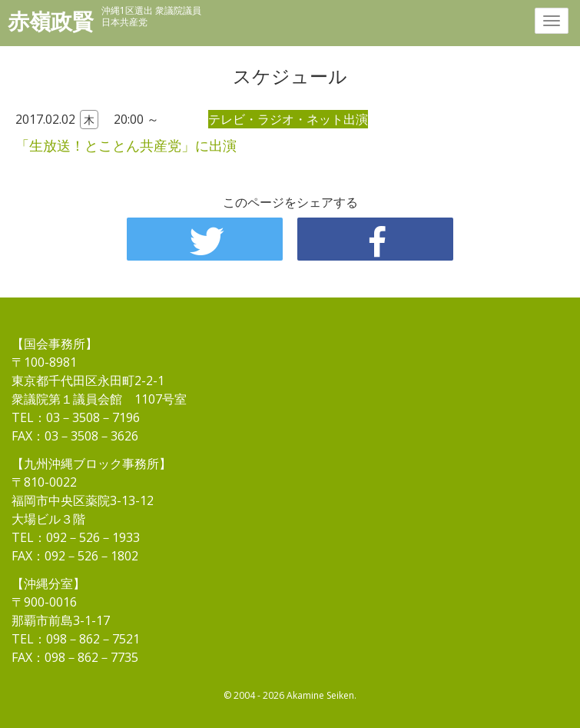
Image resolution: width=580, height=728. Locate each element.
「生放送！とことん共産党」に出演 (126, 145)
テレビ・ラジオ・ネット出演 (288, 119)
